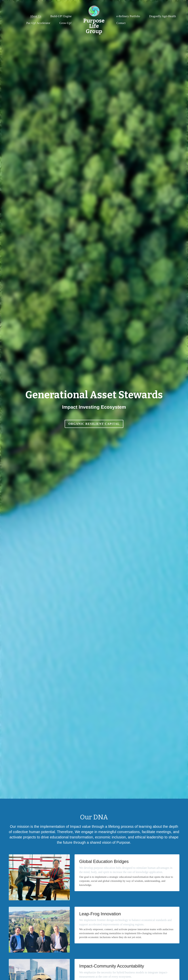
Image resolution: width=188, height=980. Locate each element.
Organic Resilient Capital (94, 424)
